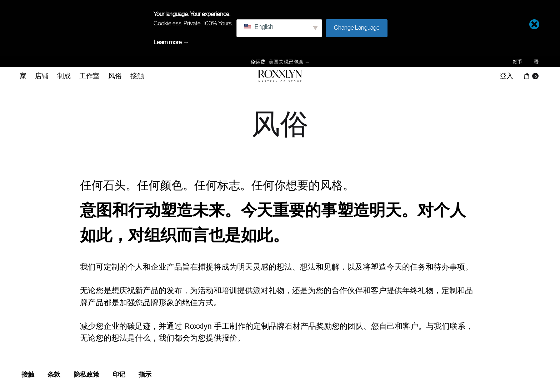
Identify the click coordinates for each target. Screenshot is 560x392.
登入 (506, 76)
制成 (64, 76)
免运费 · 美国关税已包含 (280, 62)
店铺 (42, 76)
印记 (119, 375)
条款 (54, 375)
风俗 (115, 76)
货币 (517, 62)
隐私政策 (86, 375)
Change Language (357, 27)
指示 (145, 375)
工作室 (89, 76)
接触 (137, 76)
